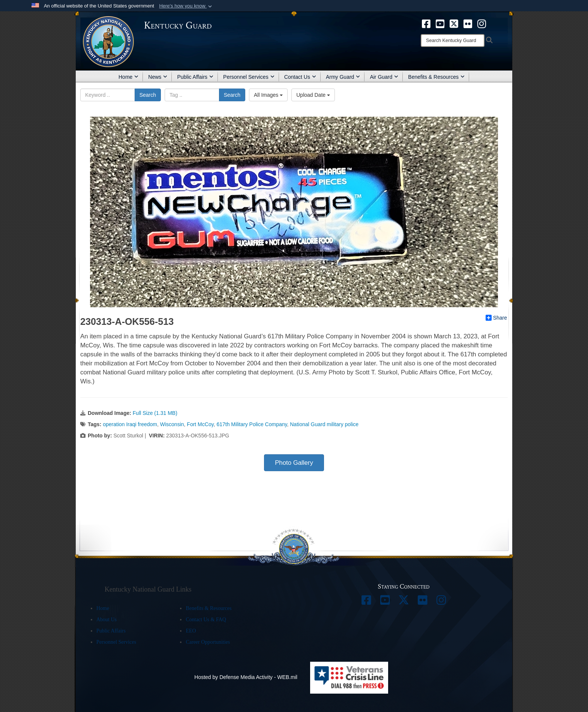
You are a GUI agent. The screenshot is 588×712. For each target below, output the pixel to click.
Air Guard (384, 77)
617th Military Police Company (252, 424)
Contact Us (300, 77)
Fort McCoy (200, 424)
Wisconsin (172, 424)
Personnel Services (249, 77)
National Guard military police (324, 424)
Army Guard (343, 77)
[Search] (453, 41)
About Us (106, 620)
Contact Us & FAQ (206, 620)
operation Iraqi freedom (130, 424)
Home (128, 77)
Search (148, 95)
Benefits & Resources (436, 77)
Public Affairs (195, 77)
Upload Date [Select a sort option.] (313, 95)
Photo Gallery (294, 463)
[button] (186, 6)
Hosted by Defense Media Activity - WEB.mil (246, 677)
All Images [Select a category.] (268, 95)
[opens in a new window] (426, 23)
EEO (191, 631)
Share (496, 318)
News (158, 77)
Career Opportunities (208, 642)
